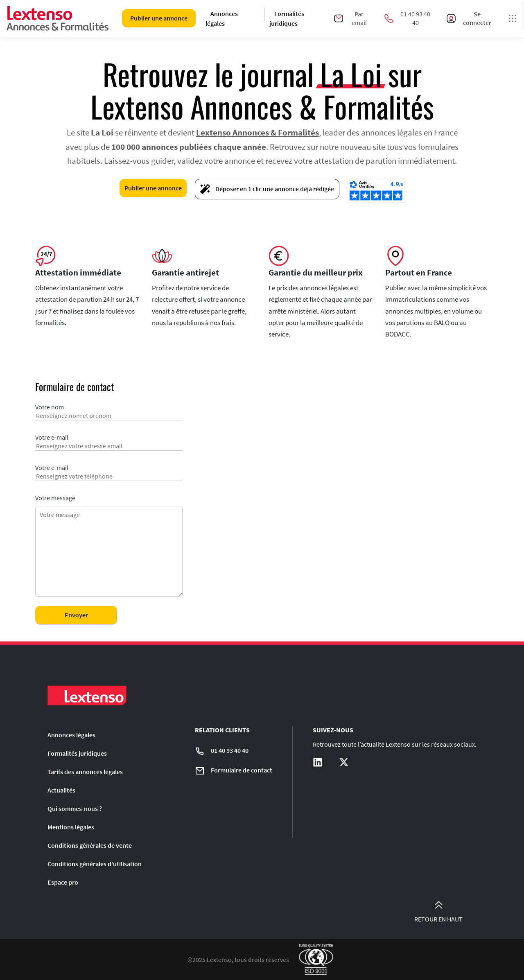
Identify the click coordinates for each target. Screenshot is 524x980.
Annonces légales (222, 18)
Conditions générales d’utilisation (95, 864)
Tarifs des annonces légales (85, 772)
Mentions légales (71, 827)
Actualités (61, 790)
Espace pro (63, 882)
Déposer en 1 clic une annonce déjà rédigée (267, 189)
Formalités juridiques (287, 18)
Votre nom (109, 415)
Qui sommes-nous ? (75, 808)
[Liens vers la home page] (58, 18)
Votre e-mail (109, 445)
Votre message (109, 546)
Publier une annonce (159, 18)
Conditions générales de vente (90, 845)
